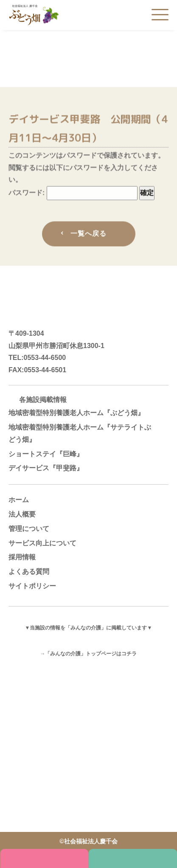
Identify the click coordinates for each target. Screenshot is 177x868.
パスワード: (73, 194)
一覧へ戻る (89, 235)
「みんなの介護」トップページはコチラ (91, 654)
